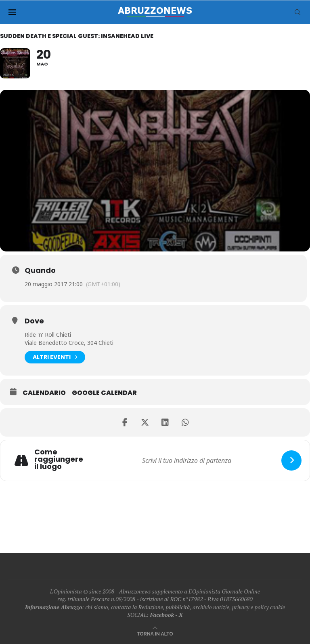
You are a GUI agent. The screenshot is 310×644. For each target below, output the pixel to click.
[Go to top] (155, 633)
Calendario (44, 393)
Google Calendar (104, 393)
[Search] (297, 12)
